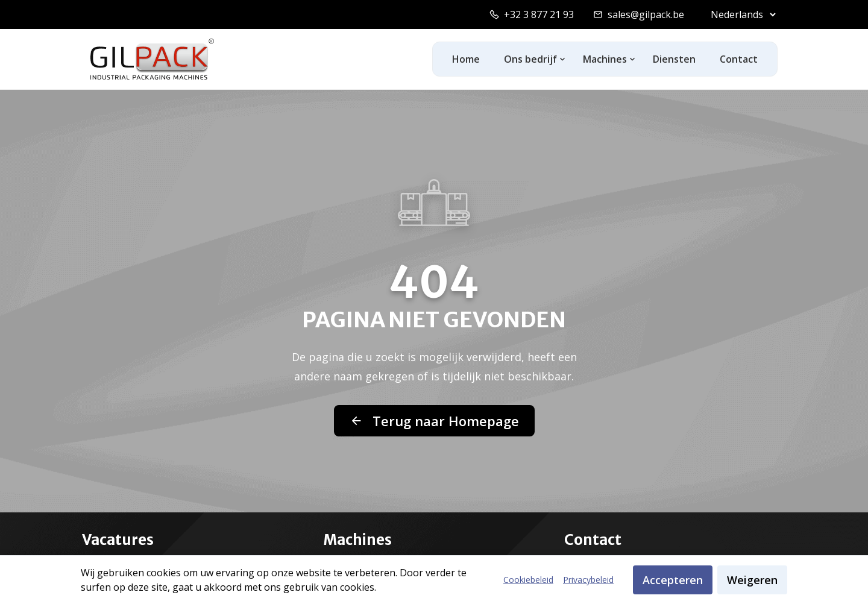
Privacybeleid (588, 580)
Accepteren (673, 580)
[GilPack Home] (152, 59)
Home (466, 59)
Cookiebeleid (528, 580)
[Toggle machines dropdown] (633, 59)
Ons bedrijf (530, 59)
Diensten (674, 59)
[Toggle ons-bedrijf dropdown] (563, 59)
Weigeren (752, 580)
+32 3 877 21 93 (539, 14)
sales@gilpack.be (646, 14)
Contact (739, 59)
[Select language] (741, 14)
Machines (605, 59)
